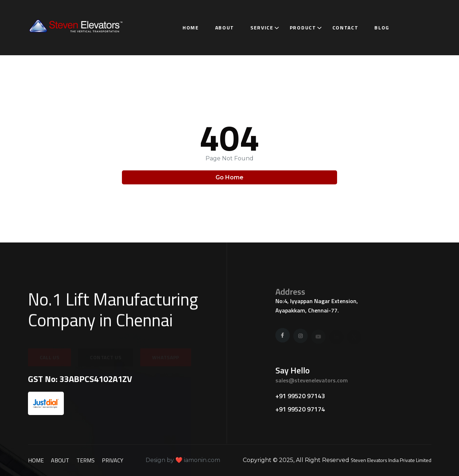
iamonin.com (201, 460)
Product (303, 27)
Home (191, 27)
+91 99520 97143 (300, 396)
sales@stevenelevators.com (312, 380)
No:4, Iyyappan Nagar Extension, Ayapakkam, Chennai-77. (317, 306)
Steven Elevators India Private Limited (391, 460)
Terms (86, 460)
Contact (346, 27)
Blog (382, 27)
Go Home (229, 177)
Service (262, 27)
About (225, 27)
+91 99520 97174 (300, 409)
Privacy (113, 460)
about (60, 460)
